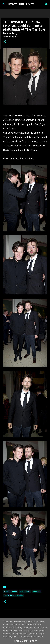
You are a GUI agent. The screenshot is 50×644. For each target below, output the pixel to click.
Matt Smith (25, 591)
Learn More (21, 641)
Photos (37, 591)
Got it (33, 641)
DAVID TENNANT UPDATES (21, 4)
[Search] (46, 4)
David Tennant (11, 591)
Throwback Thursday (14, 595)
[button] (5, 42)
